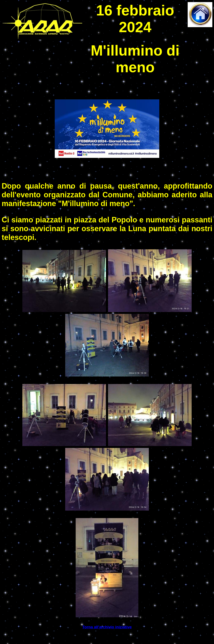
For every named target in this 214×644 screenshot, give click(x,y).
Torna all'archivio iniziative (107, 627)
